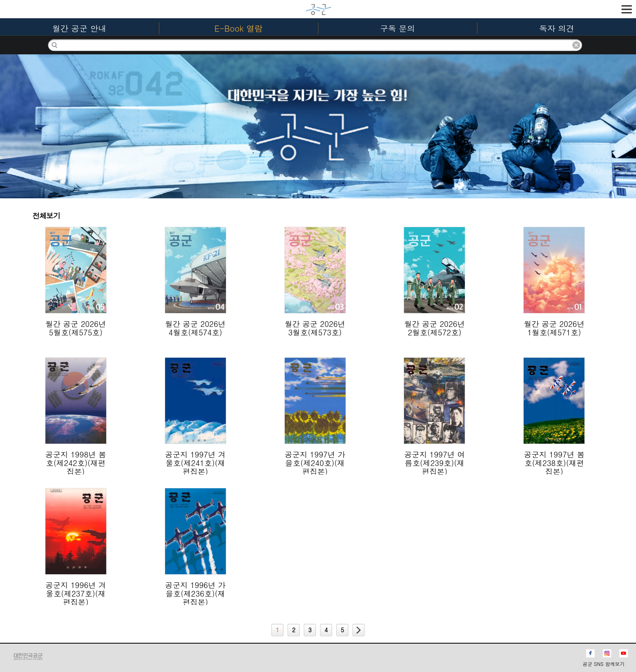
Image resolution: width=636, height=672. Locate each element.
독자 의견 (557, 28)
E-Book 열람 (239, 28)
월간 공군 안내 (79, 28)
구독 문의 (398, 28)
